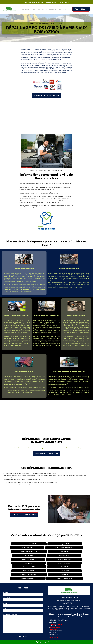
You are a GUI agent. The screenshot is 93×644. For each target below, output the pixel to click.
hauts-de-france (56, 605)
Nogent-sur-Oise (45, 448)
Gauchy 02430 (81, 548)
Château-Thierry (76, 448)
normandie (54, 607)
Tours (41, 627)
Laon (53, 448)
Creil (14, 448)
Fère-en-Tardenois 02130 (60, 556)
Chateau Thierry (36, 630)
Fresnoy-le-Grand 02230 (66, 548)
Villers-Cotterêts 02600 (43, 556)
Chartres (51, 627)
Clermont (36, 448)
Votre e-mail (23, 576)
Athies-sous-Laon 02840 (13, 544)
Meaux (20, 624)
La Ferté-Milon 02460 (49, 548)
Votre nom (23, 571)
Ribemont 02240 (65, 552)
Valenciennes (55, 630)
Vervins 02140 (23, 548)
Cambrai (8, 624)
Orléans (35, 627)
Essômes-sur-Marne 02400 (79, 544)
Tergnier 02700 (28, 544)
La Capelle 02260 (35, 548)
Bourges (58, 627)
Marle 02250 (29, 556)
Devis (64, 9)
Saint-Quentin (60, 448)
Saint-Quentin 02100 (25, 552)
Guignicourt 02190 (41, 544)
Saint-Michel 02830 (51, 552)
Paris (31, 624)
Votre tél (23, 582)
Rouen (69, 630)
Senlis (18, 448)
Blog (59, 9)
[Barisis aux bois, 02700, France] (46, 115)
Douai (48, 630)
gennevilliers (39, 632)
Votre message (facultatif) (23, 601)
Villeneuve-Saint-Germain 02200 (59, 544)
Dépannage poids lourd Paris (31, 9)
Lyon (35, 624)
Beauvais (23, 448)
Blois (45, 627)
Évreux (26, 624)
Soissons (67, 448)
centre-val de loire (56, 602)
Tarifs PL (44, 9)
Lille (44, 630)
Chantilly (30, 448)
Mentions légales (59, 639)
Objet (23, 587)
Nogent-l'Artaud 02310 (9, 552)
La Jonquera (42, 624)
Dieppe (74, 630)
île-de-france (55, 615)
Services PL (52, 9)
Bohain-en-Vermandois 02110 (82, 552)
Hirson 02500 (38, 552)
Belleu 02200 (12, 548)
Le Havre (63, 630)
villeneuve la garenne (51, 632)
